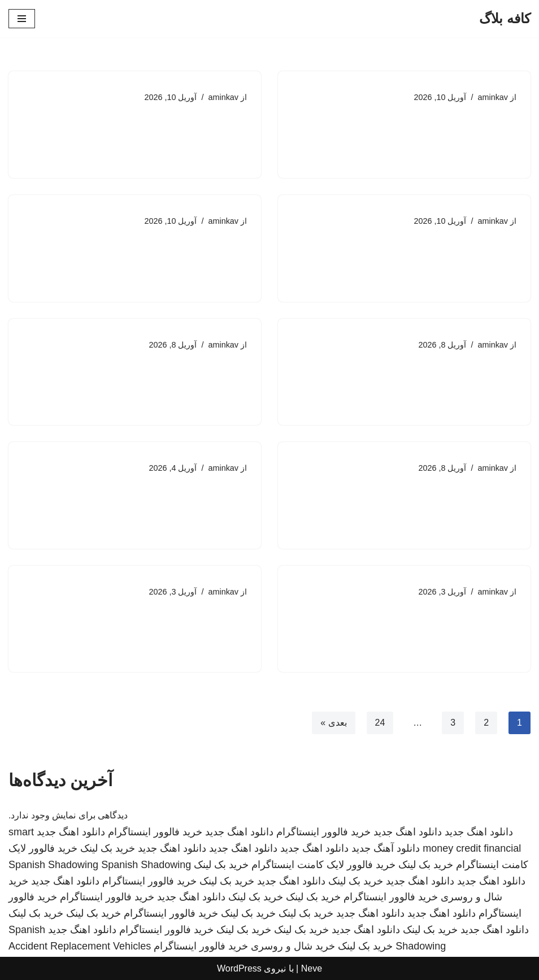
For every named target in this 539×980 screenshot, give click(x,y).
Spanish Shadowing (53, 865)
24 (380, 723)
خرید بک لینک (108, 848)
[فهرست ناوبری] (22, 19)
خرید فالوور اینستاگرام (323, 832)
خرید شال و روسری (293, 946)
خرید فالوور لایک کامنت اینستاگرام (323, 865)
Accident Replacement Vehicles (80, 946)
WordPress (239, 968)
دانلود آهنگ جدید (386, 848)
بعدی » (333, 723)
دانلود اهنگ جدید (479, 832)
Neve (312, 968)
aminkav (493, 97)
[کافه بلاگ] (505, 19)
